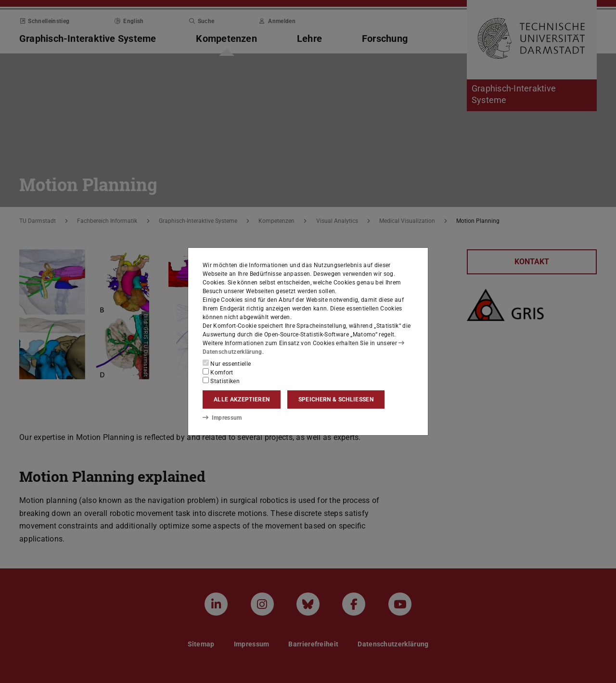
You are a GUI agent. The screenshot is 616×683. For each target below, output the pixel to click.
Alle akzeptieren (242, 399)
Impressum (222, 418)
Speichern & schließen (336, 399)
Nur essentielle (227, 363)
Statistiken (221, 381)
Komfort (218, 372)
